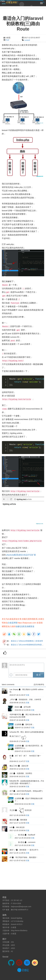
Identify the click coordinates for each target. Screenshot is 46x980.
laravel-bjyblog (17, 918)
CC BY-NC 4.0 (17, 900)
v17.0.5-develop (17, 921)
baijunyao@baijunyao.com (21, 907)
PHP (8, 40)
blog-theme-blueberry (19, 930)
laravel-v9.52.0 (17, 924)
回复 (28, 695)
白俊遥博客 (13, 623)
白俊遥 (14, 927)
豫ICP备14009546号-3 (20, 910)
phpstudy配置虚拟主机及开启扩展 (21, 555)
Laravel (27, 40)
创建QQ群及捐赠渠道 (25, 626)
